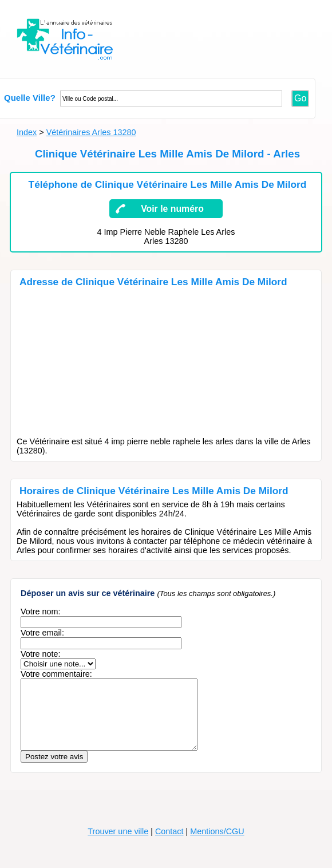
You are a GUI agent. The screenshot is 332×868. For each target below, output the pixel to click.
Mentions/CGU (217, 845)
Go (300, 98)
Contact (169, 845)
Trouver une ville (118, 845)
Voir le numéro (172, 209)
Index (27, 132)
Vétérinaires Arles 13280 (91, 132)
